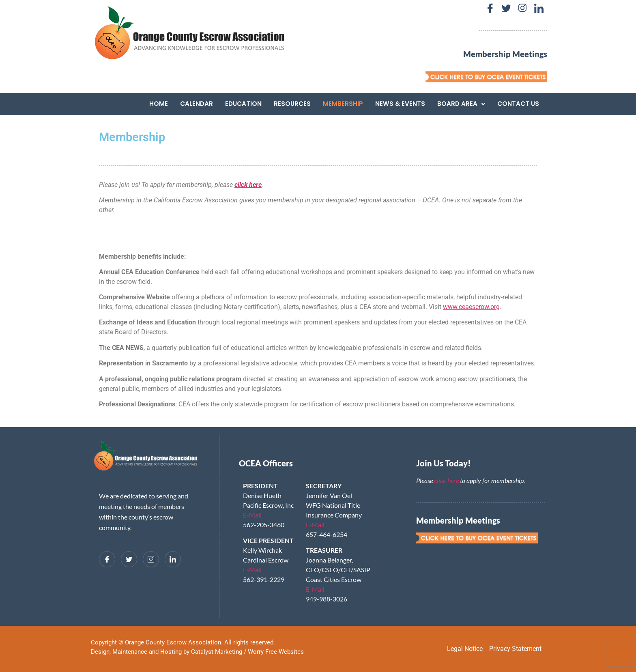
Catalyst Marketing (217, 652)
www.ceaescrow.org (471, 307)
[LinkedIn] (539, 8)
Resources (292, 104)
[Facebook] (490, 8)
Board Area (461, 104)
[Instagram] (522, 8)
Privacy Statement (515, 649)
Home (159, 104)
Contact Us (518, 104)
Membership (343, 104)
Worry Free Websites (276, 652)
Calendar (197, 104)
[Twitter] (506, 8)
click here (446, 480)
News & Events (400, 104)
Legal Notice (465, 649)
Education (243, 104)
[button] (461, 104)
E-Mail (252, 515)
